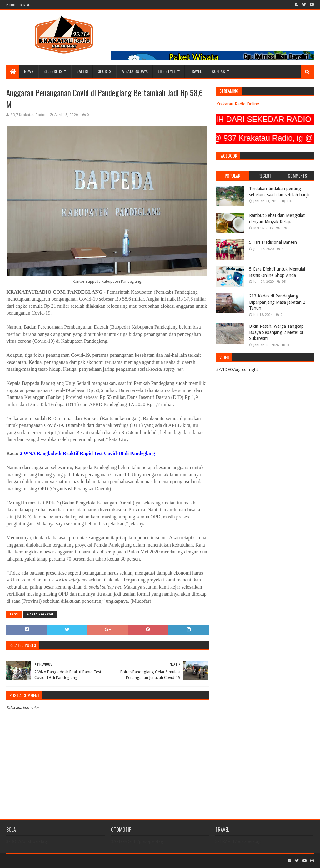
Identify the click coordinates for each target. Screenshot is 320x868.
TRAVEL (196, 71)
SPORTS (105, 71)
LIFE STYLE (167, 71)
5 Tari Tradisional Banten (273, 242)
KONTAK (25, 5)
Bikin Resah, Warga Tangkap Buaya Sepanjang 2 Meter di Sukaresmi (276, 332)
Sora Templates (41, 861)
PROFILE (11, 5)
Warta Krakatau (40, 614)
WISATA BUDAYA (135, 71)
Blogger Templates (77, 861)
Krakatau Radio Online (238, 104)
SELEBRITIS (53, 71)
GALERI (82, 71)
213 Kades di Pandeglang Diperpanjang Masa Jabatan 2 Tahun (277, 302)
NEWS (29, 71)
